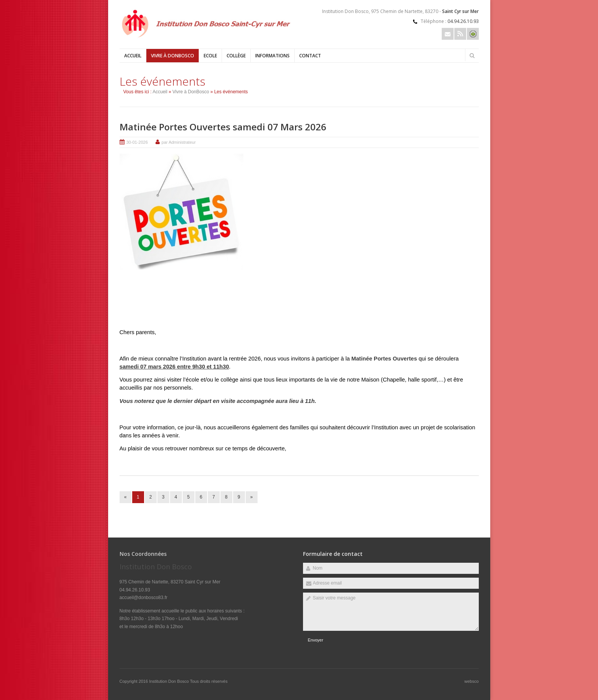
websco (471, 681)
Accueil (133, 56)
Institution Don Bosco (169, 681)
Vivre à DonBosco (173, 56)
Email (448, 34)
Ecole (210, 56)
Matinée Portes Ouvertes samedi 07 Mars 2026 (223, 127)
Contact (310, 56)
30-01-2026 (137, 142)
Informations (272, 56)
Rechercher (472, 55)
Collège (236, 56)
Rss (460, 34)
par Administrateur (179, 142)
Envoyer (316, 640)
